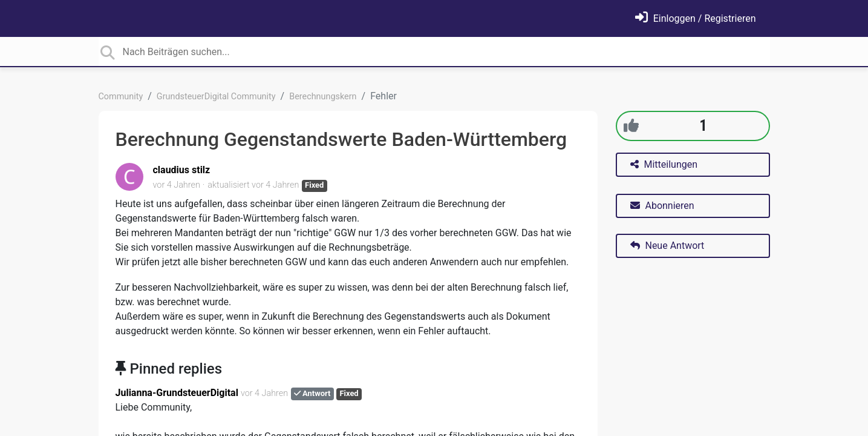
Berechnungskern (323, 97)
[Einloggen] (696, 18)
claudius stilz (182, 170)
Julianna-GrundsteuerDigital (177, 393)
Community (121, 97)
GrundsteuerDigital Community (216, 97)
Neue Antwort (667, 246)
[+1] (631, 126)
